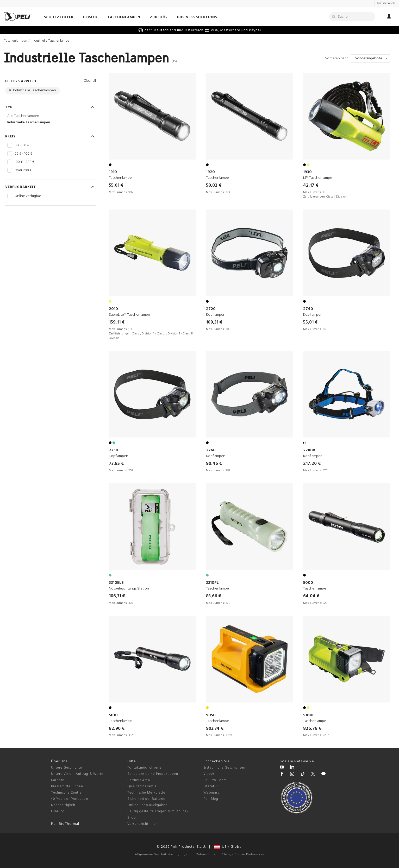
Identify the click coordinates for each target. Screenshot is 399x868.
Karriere (58, 780)
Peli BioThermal (65, 824)
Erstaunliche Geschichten (224, 768)
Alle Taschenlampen (23, 116)
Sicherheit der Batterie (146, 799)
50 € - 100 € (23, 154)
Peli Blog (211, 799)
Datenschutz (206, 854)
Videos (209, 774)
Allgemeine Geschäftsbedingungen (162, 854)
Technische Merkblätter (147, 793)
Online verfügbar (28, 196)
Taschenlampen (15, 41)
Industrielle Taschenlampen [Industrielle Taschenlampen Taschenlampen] (29, 122)
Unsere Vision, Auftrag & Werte (77, 774)
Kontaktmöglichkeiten (146, 768)
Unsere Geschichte (67, 768)
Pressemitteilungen (67, 786)
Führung (58, 811)
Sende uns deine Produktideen (153, 774)
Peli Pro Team (215, 780)
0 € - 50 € (22, 145)
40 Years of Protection (70, 799)
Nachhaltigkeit (63, 805)
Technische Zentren (67, 793)
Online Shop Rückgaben (147, 805)
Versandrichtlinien (143, 824)
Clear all (90, 81)
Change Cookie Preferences (243, 854)
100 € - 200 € (24, 162)
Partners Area (139, 780)
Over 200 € (23, 170)
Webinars (211, 793)
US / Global (228, 847)
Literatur (211, 786)
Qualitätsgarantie (142, 786)
